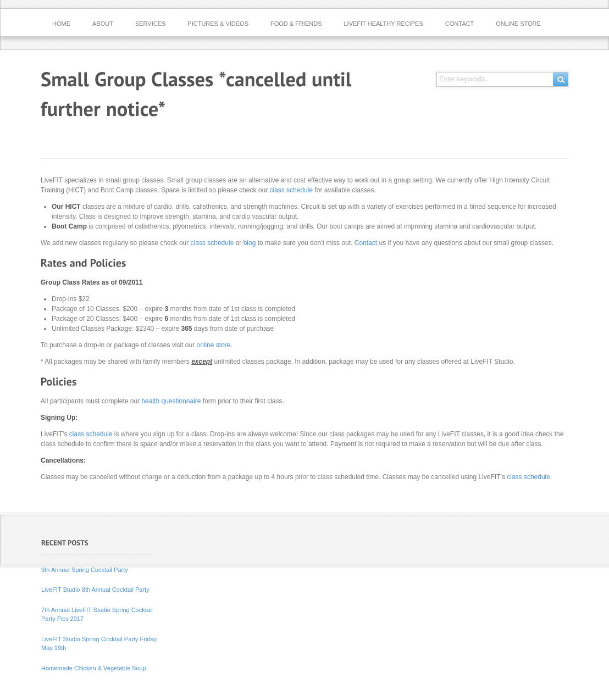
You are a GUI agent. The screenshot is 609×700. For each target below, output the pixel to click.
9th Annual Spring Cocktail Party (85, 570)
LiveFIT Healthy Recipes (384, 24)
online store (213, 345)
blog (250, 243)
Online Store (518, 24)
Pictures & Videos (218, 24)
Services (150, 24)
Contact (459, 24)
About (103, 24)
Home (61, 24)
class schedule (291, 190)
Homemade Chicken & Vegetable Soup (94, 668)
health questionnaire (171, 401)
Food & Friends (296, 24)
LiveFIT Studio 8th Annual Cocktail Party (95, 590)
